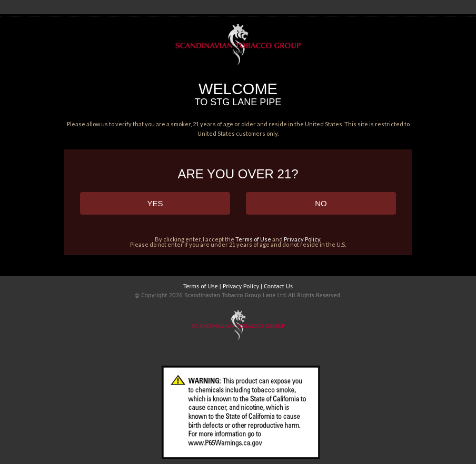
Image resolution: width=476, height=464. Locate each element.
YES (155, 203)
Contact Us (278, 286)
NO (321, 203)
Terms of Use (253, 239)
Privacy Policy (302, 239)
